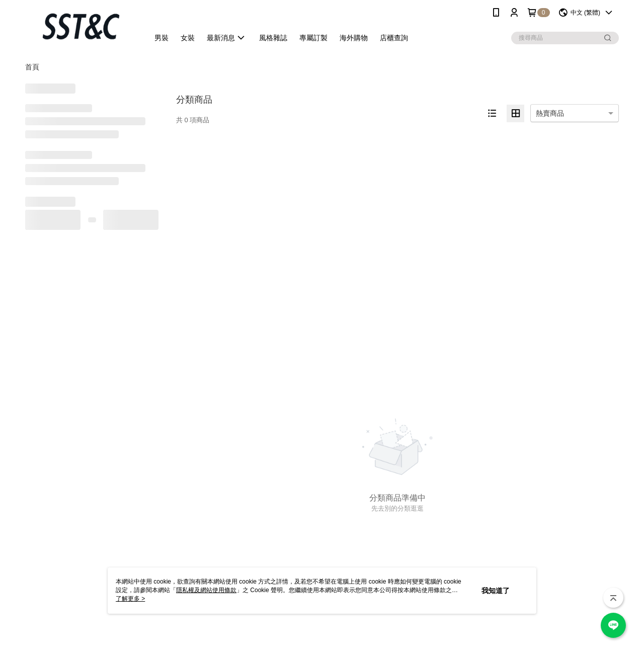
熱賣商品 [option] (550, 113)
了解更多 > (130, 599)
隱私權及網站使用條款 (206, 590)
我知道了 (496, 591)
